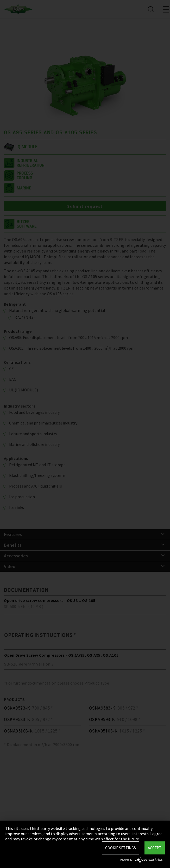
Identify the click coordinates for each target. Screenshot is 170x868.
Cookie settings (121, 848)
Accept (155, 848)
